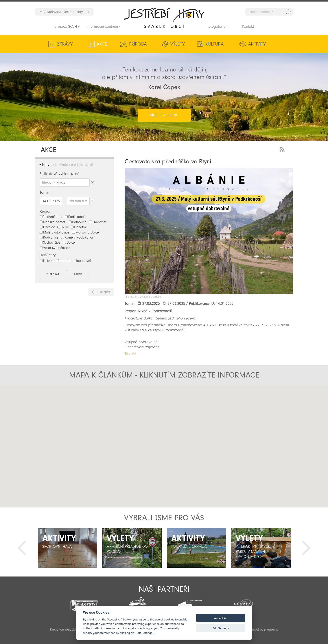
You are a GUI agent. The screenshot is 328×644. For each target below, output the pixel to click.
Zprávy (65, 44)
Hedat (288, 12)
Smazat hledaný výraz (92, 182)
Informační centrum (102, 26)
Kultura (214, 44)
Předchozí (22, 548)
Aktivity (257, 44)
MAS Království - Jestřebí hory (61, 12)
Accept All (221, 618)
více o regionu (164, 115)
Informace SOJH (64, 26)
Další (306, 548)
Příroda (138, 44)
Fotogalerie (216, 26)
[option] (67, 548)
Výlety (178, 44)
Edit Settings (221, 628)
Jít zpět (105, 292)
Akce (102, 44)
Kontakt (248, 26)
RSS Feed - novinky (283, 149)
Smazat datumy (92, 201)
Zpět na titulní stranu (164, 18)
